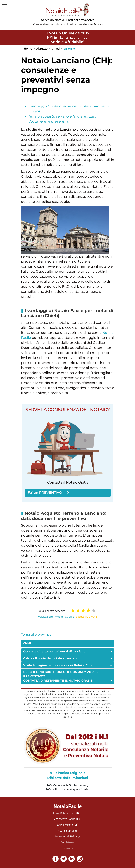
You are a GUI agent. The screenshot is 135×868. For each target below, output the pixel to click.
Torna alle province (36, 635)
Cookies (68, 848)
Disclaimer (67, 842)
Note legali (62, 836)
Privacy (75, 836)
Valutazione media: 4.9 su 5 (67, 617)
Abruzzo (42, 49)
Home (28, 49)
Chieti (56, 49)
